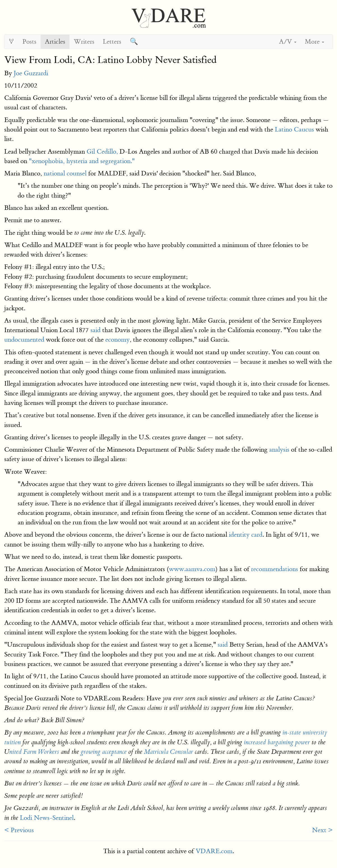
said (96, 330)
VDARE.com (214, 851)
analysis (279, 450)
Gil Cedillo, (102, 152)
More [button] (314, 42)
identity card (246, 535)
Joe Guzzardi (31, 73)
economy (118, 340)
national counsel (65, 173)
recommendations (275, 569)
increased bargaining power (277, 742)
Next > (322, 830)
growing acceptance (104, 752)
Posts (29, 42)
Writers (84, 42)
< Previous (19, 830)
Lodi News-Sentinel (47, 818)
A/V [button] (288, 42)
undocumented (24, 340)
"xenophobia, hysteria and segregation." (82, 161)
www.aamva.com (192, 569)
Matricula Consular (168, 752)
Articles (55, 42)
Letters (112, 42)
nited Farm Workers (34, 752)
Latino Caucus (294, 129)
